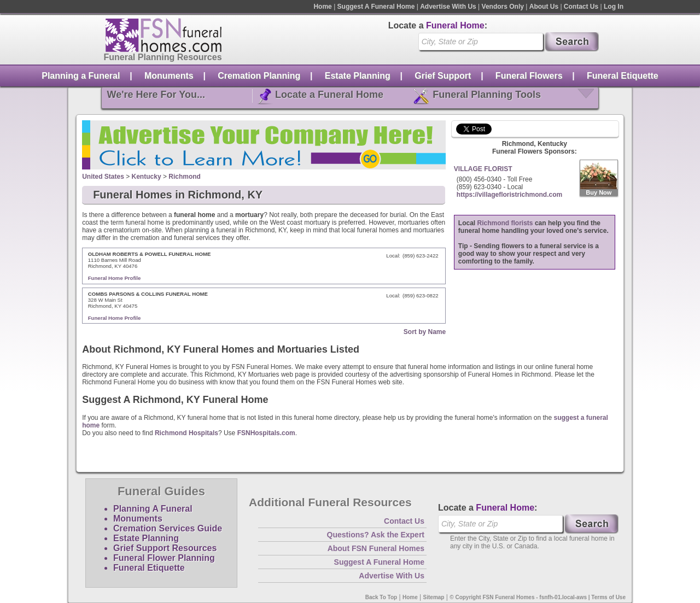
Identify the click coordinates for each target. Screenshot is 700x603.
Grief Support (443, 76)
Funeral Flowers (529, 76)
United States (103, 177)
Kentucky (147, 177)
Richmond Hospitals (186, 433)
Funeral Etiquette (623, 76)
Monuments (169, 76)
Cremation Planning (259, 76)
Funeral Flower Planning (164, 558)
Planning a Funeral (81, 76)
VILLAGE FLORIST (483, 169)
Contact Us (581, 7)
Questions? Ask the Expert (376, 535)
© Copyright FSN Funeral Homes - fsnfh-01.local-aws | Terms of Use (538, 597)
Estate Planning (358, 76)
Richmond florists (505, 223)
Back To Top (381, 597)
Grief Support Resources (165, 548)
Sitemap (434, 597)
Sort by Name (425, 332)
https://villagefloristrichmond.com (509, 195)
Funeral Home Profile (115, 278)
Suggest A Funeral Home (376, 7)
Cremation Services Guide (168, 528)
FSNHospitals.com (266, 433)
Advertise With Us (448, 7)
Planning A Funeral (153, 509)
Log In (614, 7)
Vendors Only (503, 7)
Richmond (185, 177)
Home (322, 7)
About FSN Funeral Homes (376, 548)
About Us (544, 7)
